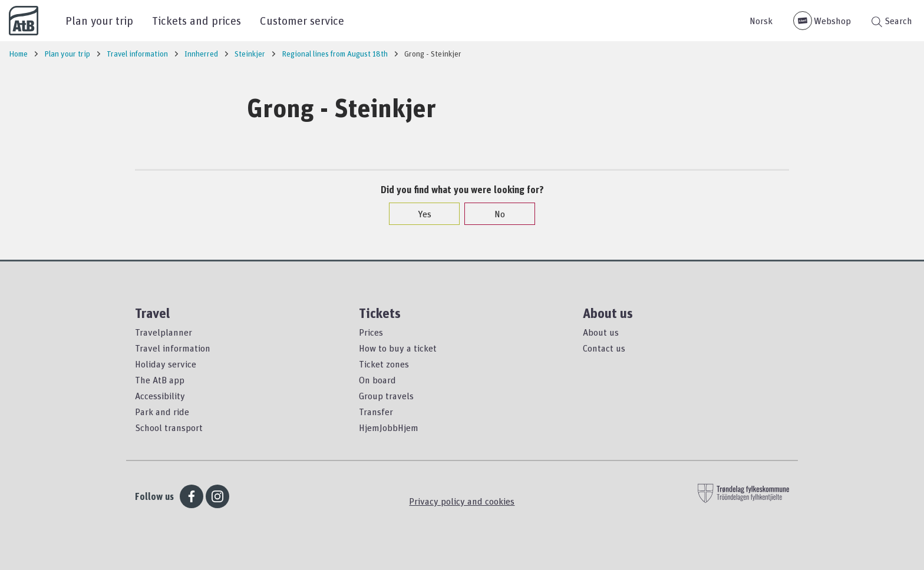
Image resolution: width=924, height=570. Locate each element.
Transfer (376, 412)
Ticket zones (384, 364)
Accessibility (160, 396)
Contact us (604, 348)
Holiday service (166, 364)
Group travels (386, 396)
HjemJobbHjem (389, 427)
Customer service (302, 20)
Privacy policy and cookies (462, 501)
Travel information (173, 348)
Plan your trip (99, 20)
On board (377, 380)
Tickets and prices (197, 20)
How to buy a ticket (398, 348)
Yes (419, 214)
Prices (371, 332)
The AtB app (160, 380)
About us (601, 332)
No (494, 214)
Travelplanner (164, 332)
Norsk (761, 21)
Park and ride (162, 412)
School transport (169, 427)
